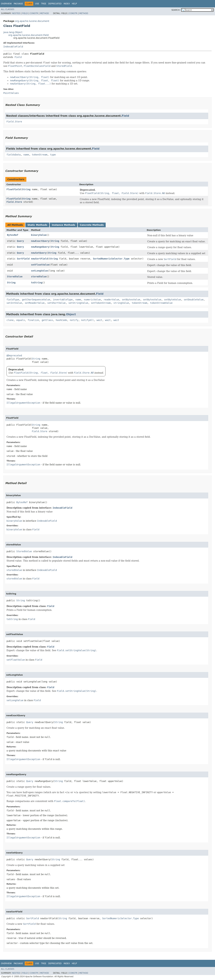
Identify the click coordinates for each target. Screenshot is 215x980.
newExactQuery (40, 241)
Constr (34, 13)
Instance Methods (63, 225)
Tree (44, 4)
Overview (6, 4)
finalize (33, 320)
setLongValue (39, 271)
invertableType (63, 300)
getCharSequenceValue (36, 300)
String (26, 189)
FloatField (14, 189)
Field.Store (14, 122)
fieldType (13, 300)
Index (67, 4)
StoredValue (15, 277)
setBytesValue (131, 300)
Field (25, 13)
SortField (23, 259)
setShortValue (56, 303)
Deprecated (55, 4)
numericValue (92, 300)
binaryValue (39, 235)
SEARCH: (176, 10)
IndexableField (13, 47)
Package (18, 4)
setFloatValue (40, 265)
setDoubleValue (194, 300)
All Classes (8, 9)
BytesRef (13, 235)
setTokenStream (101, 303)
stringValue (121, 303)
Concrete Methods (92, 225)
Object (71, 314)
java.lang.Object (13, 32)
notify (74, 320)
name (26, 155)
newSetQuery (39, 253)
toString (37, 283)
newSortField (39, 259)
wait (99, 320)
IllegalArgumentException (23, 403)
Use (37, 4)
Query (20, 241)
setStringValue (78, 303)
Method (44, 13)
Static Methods (37, 225)
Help (74, 4)
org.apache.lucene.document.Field (29, 35)
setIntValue (14, 303)
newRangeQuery (40, 247)
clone (10, 320)
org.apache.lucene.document (32, 21)
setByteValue (173, 300)
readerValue (111, 300)
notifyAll (87, 320)
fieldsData (14, 155)
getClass (47, 320)
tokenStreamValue (161, 303)
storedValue (39, 277)
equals (21, 320)
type (53, 155)
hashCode (61, 320)
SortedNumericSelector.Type (111, 259)
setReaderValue (35, 303)
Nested (16, 13)
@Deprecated (14, 355)
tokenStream (40, 155)
